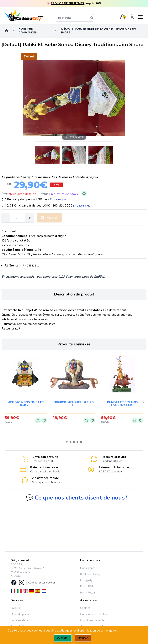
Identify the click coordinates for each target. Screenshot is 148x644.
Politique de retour (22, 620)
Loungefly (86, 580)
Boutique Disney (90, 574)
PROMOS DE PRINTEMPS (67, 3)
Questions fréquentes (94, 614)
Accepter (63, 638)
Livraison (16, 608)
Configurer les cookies (42, 583)
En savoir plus (59, 200)
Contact (85, 608)
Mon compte (88, 568)
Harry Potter (88, 593)
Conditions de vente (92, 620)
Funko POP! (87, 586)
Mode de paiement (22, 614)
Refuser (83, 638)
